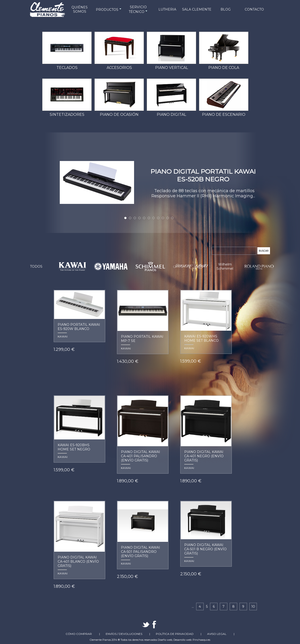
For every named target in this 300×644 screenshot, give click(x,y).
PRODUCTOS (109, 10)
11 (172, 218)
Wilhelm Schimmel (225, 266)
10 (168, 218)
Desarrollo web (182, 640)
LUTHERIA (167, 9)
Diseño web (165, 640)
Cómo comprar (79, 634)
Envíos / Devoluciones (124, 634)
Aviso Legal (217, 634)
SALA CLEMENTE (197, 9)
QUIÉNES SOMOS (80, 9)
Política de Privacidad (175, 634)
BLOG (226, 9)
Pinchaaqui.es (201, 640)
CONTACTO (254, 9)
